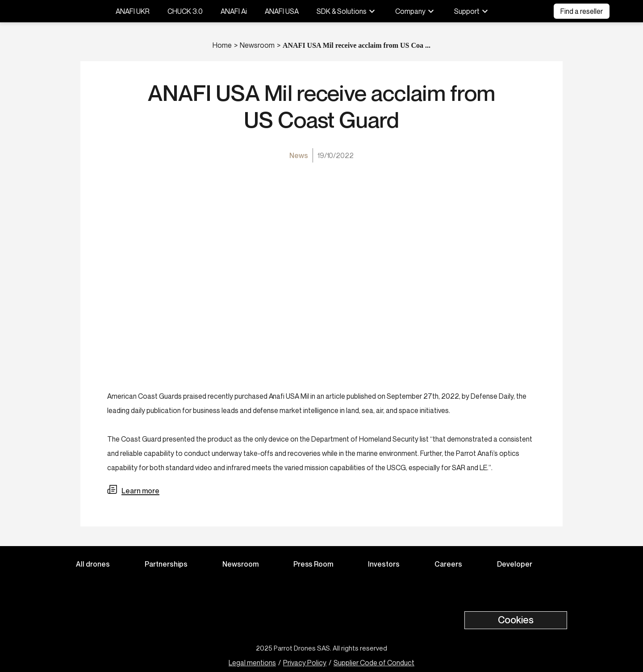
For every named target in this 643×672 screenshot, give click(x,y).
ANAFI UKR (133, 11)
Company (416, 11)
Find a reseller (582, 11)
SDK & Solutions (347, 11)
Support (472, 11)
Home (222, 45)
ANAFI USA (282, 11)
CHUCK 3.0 (185, 11)
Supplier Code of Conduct (374, 663)
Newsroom (257, 45)
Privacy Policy (305, 663)
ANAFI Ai (234, 11)
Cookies (516, 620)
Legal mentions (252, 663)
